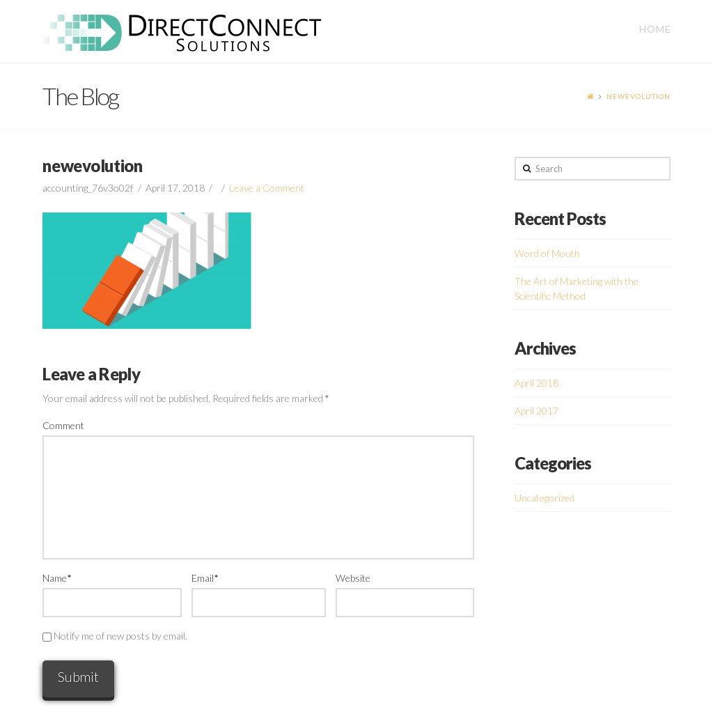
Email (205, 578)
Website (353, 578)
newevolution (638, 96)
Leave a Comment (267, 188)
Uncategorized (544, 498)
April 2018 (536, 383)
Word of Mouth (547, 253)
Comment (63, 425)
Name (57, 578)
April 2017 (536, 411)
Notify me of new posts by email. (120, 636)
